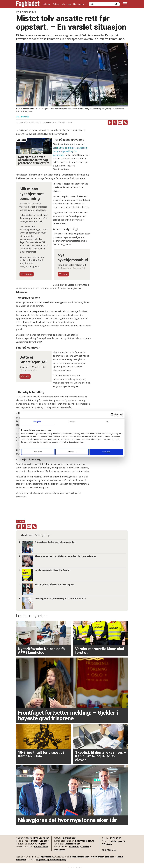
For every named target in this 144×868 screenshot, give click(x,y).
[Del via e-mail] (120, 122)
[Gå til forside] (28, 4)
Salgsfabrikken (72, 840)
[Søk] (116, 4)
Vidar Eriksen (41, 843)
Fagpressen (46, 853)
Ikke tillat (38, 452)
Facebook (74, 843)
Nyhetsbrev (79, 4)
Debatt (56, 4)
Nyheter (46, 4)
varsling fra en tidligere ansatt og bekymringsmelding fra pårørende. (70, 151)
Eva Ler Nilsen (42, 834)
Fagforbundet (69, 834)
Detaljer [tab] (72, 422)
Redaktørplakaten (80, 853)
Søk (89, 2)
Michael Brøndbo (40, 837)
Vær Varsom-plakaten (103, 853)
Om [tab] (107, 422)
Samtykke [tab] (37, 422)
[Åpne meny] (125, 4)
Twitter (85, 843)
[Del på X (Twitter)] (115, 122)
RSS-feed (111, 846)
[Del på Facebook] (110, 122)
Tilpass (72, 452)
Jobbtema (66, 4)
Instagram (60, 846)
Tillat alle (106, 452)
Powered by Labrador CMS (72, 864)
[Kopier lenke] (125, 122)
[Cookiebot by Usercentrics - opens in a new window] (113, 415)
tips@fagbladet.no (85, 837)
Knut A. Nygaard (38, 840)
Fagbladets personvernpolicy (51, 856)
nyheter (21, 518)
